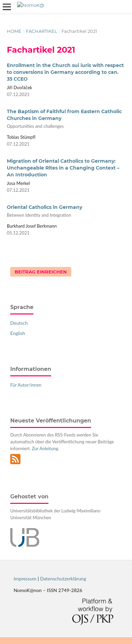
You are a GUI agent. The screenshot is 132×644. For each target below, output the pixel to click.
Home (14, 31)
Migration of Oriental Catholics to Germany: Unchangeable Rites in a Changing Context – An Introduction (63, 168)
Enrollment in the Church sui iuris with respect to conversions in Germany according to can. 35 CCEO (65, 72)
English (18, 333)
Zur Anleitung (45, 448)
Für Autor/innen (26, 385)
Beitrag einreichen (41, 272)
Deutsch (19, 323)
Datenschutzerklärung (63, 579)
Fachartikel (42, 31)
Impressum (25, 579)
